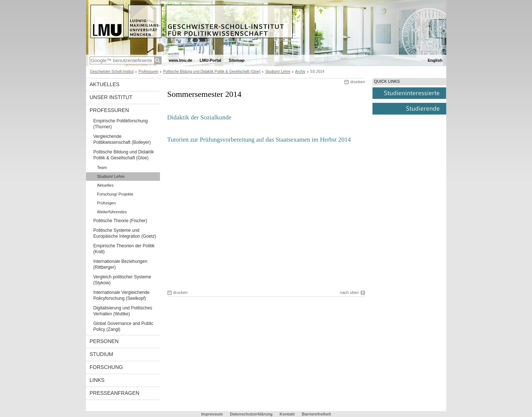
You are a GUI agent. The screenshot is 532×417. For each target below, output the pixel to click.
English (435, 60)
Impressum (212, 414)
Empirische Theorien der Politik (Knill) (124, 249)
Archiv (300, 72)
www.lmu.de (181, 60)
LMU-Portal (210, 60)
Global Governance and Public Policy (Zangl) (124, 326)
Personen (104, 341)
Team (102, 167)
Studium (102, 354)
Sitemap (237, 60)
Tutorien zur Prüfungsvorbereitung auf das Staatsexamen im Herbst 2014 (259, 140)
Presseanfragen (115, 393)
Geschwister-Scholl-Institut (112, 72)
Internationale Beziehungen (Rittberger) (120, 264)
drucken (357, 82)
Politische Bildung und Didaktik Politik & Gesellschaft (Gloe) (212, 72)
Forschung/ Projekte (115, 194)
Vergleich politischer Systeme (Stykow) (122, 280)
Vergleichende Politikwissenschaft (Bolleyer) (122, 139)
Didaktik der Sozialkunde (199, 117)
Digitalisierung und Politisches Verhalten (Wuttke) (123, 311)
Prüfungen (107, 203)
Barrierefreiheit (316, 414)
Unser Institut (111, 97)
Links (97, 380)
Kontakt (287, 414)
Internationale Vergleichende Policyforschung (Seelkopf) (122, 295)
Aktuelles (105, 84)
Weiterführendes (112, 212)
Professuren (149, 72)
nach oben (349, 292)
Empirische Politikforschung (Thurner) (121, 124)
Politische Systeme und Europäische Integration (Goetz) (125, 233)
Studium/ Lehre (278, 72)
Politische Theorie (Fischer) (120, 221)
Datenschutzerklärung (251, 414)
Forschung (106, 367)
